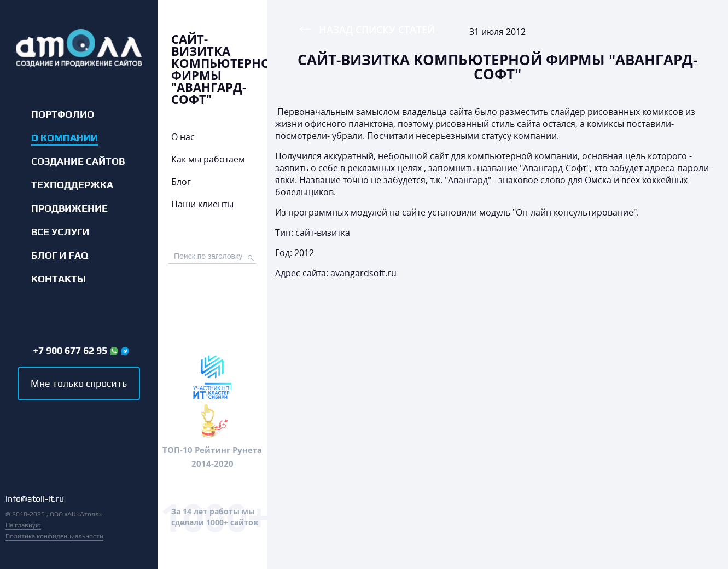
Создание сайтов (78, 161)
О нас (183, 137)
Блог (181, 182)
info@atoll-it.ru (35, 499)
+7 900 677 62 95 (70, 351)
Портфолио (63, 114)
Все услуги (60, 232)
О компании (65, 138)
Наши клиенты (202, 204)
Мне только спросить (79, 383)
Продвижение (69, 208)
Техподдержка (72, 185)
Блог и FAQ (60, 256)
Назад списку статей (377, 30)
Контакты (59, 279)
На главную (23, 525)
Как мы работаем (208, 159)
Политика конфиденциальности (54, 536)
